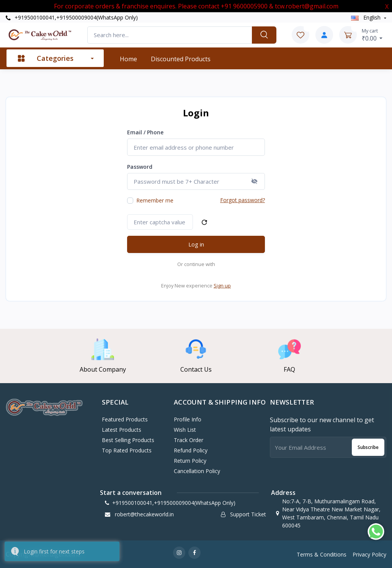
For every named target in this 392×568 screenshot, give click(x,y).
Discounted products (181, 59)
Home (128, 59)
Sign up (222, 286)
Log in (196, 244)
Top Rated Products (127, 450)
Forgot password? (243, 200)
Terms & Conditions (322, 554)
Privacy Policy (369, 554)
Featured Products (125, 419)
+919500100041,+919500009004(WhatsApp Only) (72, 17)
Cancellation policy (197, 471)
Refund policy (191, 450)
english (367, 17)
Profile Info (188, 419)
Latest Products (122, 430)
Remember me (155, 200)
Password (140, 167)
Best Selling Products (128, 440)
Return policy (190, 461)
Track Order (189, 440)
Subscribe (368, 447)
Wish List (185, 430)
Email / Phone (145, 132)
